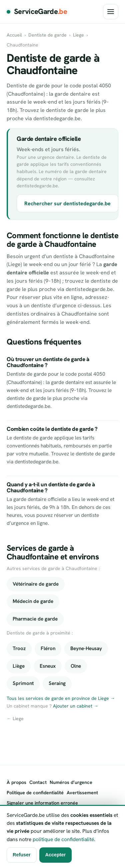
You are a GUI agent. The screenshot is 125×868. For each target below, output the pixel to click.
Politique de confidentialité (35, 793)
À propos (16, 782)
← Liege (15, 719)
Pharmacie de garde (35, 619)
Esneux (48, 666)
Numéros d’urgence (71, 782)
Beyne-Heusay (86, 648)
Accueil (14, 35)
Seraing (57, 683)
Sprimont (23, 683)
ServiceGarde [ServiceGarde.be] (40, 12)
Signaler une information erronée (42, 803)
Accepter (56, 855)
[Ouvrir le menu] (111, 12)
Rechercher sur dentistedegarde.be (67, 203)
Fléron (48, 648)
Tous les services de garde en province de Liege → (61, 698)
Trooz (19, 648)
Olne (76, 666)
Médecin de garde (33, 601)
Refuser (22, 855)
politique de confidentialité (63, 839)
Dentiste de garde (47, 35)
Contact (38, 782)
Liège (19, 666)
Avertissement (82, 793)
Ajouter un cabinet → (76, 706)
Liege (78, 35)
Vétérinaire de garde (36, 584)
